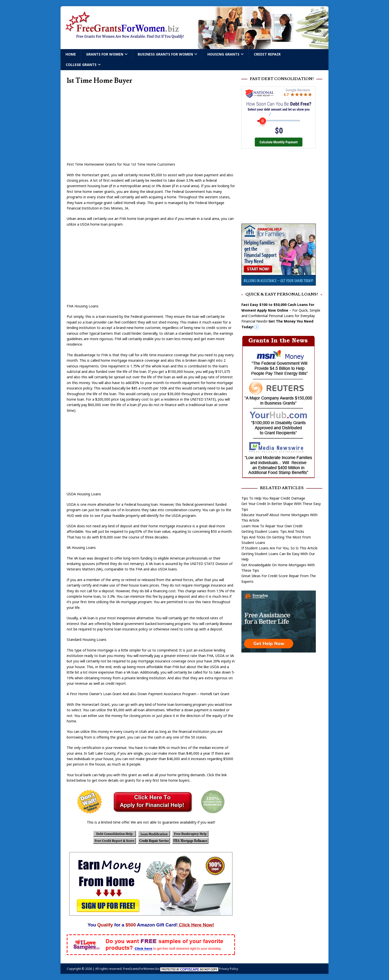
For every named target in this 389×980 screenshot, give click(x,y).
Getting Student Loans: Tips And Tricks (273, 531)
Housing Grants (223, 54)
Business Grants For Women (165, 54)
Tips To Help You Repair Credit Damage (273, 498)
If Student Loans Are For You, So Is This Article (279, 548)
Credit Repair (267, 54)
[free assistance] (279, 650)
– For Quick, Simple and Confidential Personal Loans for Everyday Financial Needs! (281, 316)
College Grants (81, 65)
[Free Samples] (151, 952)
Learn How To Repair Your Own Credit (272, 526)
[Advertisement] (151, 125)
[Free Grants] (279, 283)
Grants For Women (105, 54)
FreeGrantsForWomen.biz (141, 969)
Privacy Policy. (229, 969)
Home (71, 54)
